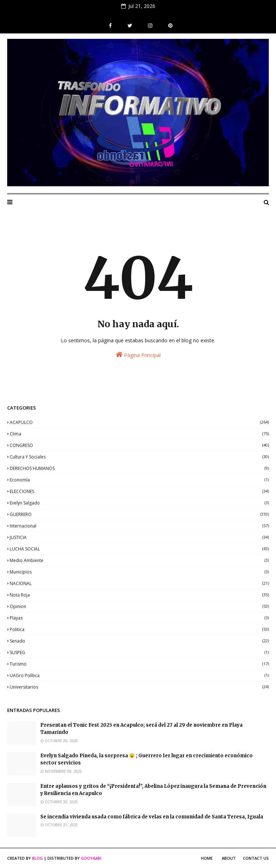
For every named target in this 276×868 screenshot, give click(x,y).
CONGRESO (139, 445)
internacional (139, 526)
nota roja (139, 595)
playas (139, 618)
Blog (37, 858)
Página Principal (138, 355)
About (229, 858)
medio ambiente (139, 560)
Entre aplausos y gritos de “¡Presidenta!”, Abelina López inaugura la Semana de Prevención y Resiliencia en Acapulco (153, 790)
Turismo (139, 664)
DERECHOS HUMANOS (139, 468)
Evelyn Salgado (139, 503)
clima (139, 434)
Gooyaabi (91, 858)
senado (139, 641)
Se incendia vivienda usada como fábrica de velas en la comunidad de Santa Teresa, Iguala (152, 817)
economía (139, 480)
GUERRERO (139, 514)
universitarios (139, 687)
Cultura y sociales (139, 457)
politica (139, 629)
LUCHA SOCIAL (139, 549)
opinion (139, 606)
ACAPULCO (139, 422)
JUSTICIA (139, 537)
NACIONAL (139, 583)
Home (207, 858)
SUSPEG (139, 652)
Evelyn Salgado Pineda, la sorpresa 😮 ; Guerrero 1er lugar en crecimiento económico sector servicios (146, 759)
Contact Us (256, 858)
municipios (139, 572)
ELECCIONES (139, 491)
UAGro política (139, 675)
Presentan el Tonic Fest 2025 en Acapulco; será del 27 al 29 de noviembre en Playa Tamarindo (141, 729)
